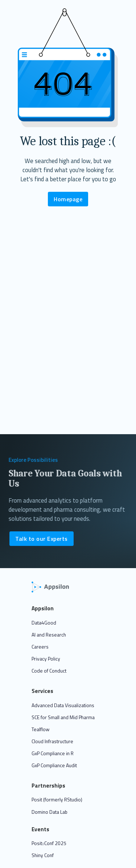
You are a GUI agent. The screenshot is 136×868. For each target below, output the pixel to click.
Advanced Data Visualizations (63, 705)
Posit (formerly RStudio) (57, 800)
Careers (40, 647)
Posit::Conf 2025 (49, 843)
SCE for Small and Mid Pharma (63, 717)
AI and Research (49, 635)
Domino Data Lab (50, 812)
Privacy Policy (46, 659)
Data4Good (44, 623)
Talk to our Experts (42, 539)
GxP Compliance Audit (54, 765)
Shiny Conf (43, 855)
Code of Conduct (49, 671)
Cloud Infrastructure (52, 741)
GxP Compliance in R (53, 753)
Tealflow (40, 729)
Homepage (68, 199)
